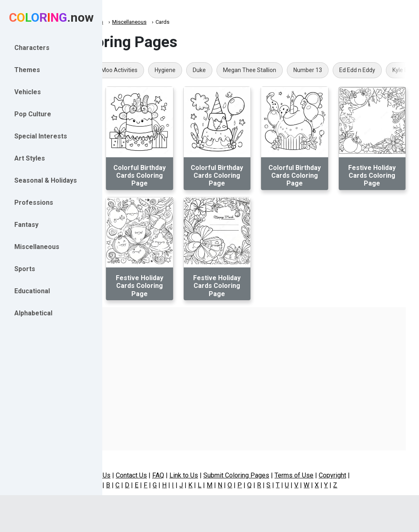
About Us (141, 475)
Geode (134, 70)
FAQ (202, 475)
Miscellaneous (173, 22)
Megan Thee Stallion (337, 70)
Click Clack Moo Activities (192, 70)
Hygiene (252, 70)
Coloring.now (131, 22)
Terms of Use (338, 475)
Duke (286, 70)
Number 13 (395, 70)
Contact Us (175, 475)
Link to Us (228, 475)
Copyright (376, 475)
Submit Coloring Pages (280, 475)
